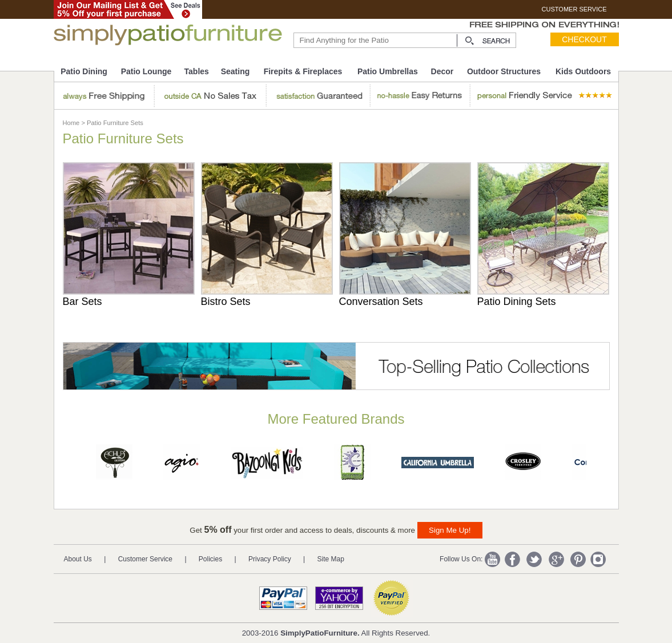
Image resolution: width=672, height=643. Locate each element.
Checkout (584, 39)
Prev (67, 465)
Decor (442, 71)
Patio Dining (84, 71)
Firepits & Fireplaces (303, 71)
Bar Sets (83, 302)
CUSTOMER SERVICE (574, 9)
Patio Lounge (146, 71)
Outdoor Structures (504, 71)
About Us (78, 559)
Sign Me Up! (450, 530)
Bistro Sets (226, 302)
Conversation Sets (381, 302)
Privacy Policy (270, 559)
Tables (197, 71)
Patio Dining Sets (517, 302)
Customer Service (145, 559)
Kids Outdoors (583, 71)
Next (606, 465)
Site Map (331, 559)
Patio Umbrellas (388, 71)
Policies (210, 559)
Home (71, 123)
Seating (236, 71)
